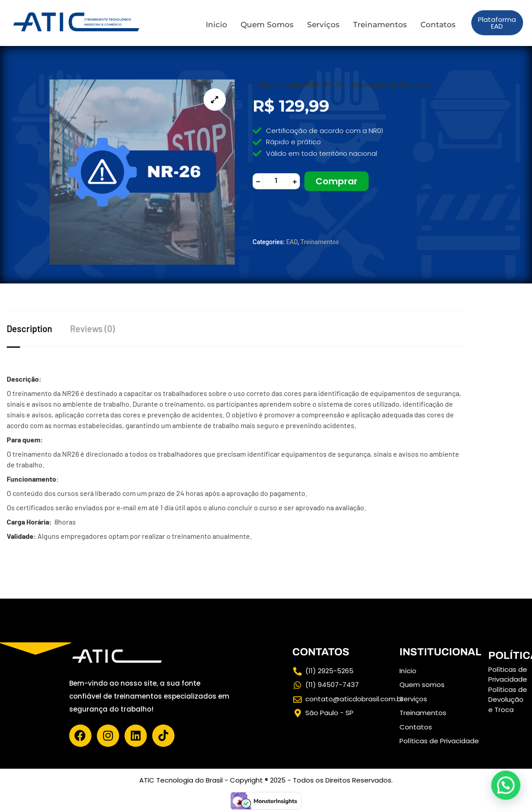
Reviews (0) (92, 329)
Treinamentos (380, 25)
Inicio (216, 25)
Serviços (323, 25)
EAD (292, 242)
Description (29, 329)
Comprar (337, 181)
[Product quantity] (276, 181)
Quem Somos (267, 25)
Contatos (438, 25)
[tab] (38, 329)
